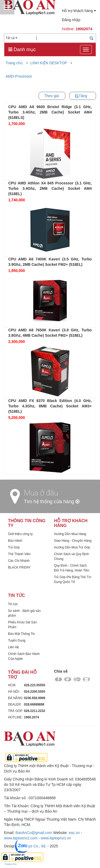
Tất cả (11, 38)
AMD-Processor (19, 76)
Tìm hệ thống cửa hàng (52, 502)
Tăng (83, 96)
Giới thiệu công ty (20, 534)
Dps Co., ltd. (36, 846)
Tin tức (13, 604)
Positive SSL (11, 864)
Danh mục (22, 50)
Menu (7, 7)
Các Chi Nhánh (19, 561)
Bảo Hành (15, 541)
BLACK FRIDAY (19, 567)
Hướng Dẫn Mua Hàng (70, 534)
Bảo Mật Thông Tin (21, 634)
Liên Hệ (13, 647)
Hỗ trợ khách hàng (79, 11)
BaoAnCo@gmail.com (34, 833)
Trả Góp (14, 547)
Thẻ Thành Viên (19, 554)
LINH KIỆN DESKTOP (49, 63)
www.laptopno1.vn (56, 838)
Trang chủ (14, 63)
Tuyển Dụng (17, 640)
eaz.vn (74, 833)
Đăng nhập (71, 20)
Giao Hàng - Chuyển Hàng (73, 541)
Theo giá (51, 96)
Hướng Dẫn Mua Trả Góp (72, 547)
